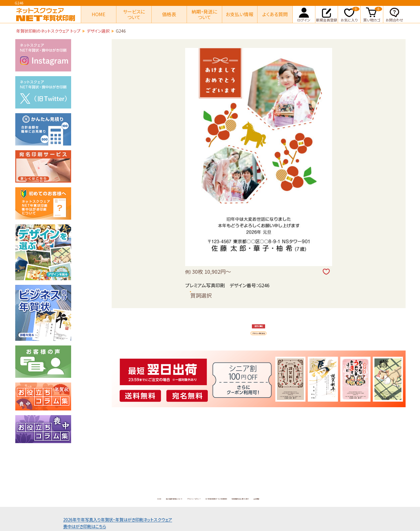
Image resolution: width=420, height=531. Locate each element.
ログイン (304, 14)
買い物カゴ (373, 14)
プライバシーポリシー (169, 498)
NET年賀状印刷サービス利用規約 (224, 498)
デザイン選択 (98, 31)
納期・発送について (204, 14)
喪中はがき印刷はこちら (85, 526)
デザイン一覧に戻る (259, 365)
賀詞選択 (201, 295)
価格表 (169, 14)
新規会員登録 (327, 14)
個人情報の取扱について (121, 498)
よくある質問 (275, 14)
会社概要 (324, 498)
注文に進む (259, 339)
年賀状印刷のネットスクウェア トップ (48, 31)
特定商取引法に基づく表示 (284, 498)
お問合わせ (394, 14)
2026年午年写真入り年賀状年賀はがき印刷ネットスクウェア (118, 520)
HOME (98, 14)
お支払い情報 (240, 14)
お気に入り (350, 14)
